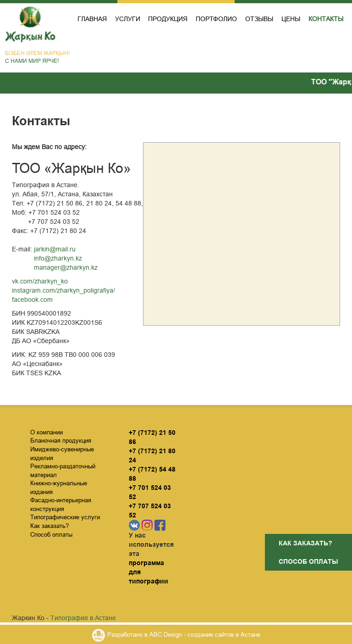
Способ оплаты (308, 561)
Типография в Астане (83, 618)
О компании (47, 432)
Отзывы (259, 19)
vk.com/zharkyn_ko (40, 281)
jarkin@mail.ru (55, 249)
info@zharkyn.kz (58, 258)
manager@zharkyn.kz (66, 267)
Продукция (168, 19)
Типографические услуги (65, 517)
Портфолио (216, 19)
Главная (92, 19)
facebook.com (32, 300)
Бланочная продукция (61, 440)
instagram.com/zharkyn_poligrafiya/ (63, 290)
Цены (291, 19)
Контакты (326, 19)
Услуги (128, 19)
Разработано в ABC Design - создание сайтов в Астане (184, 634)
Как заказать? (305, 543)
